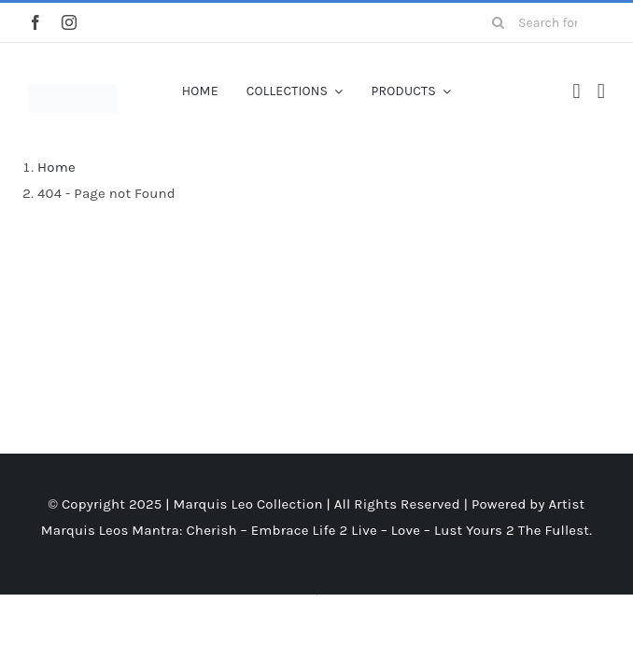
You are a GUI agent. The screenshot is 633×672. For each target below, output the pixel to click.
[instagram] (69, 22)
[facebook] (35, 22)
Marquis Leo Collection (248, 504)
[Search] (498, 22)
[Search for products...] (542, 22)
